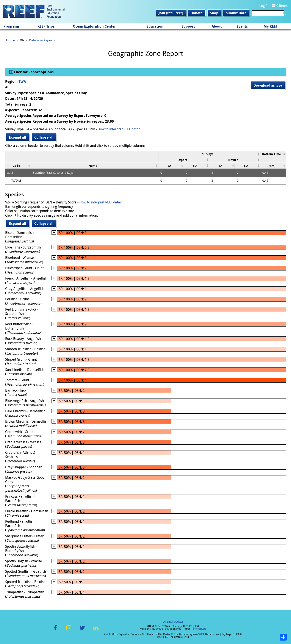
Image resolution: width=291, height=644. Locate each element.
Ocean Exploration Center (94, 26)
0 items (282, 6)
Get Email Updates (173, 622)
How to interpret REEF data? (119, 129)
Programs (12, 26)
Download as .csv (268, 85)
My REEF (271, 26)
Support (188, 26)
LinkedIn (96, 630)
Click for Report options (33, 72)
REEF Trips (46, 26)
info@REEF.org (199, 629)
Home (10, 40)
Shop (214, 13)
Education (155, 26)
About (217, 26)
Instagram (69, 630)
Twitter (82, 630)
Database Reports (42, 40)
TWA (22, 81)
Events (242, 26)
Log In (264, 6)
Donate (197, 13)
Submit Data (236, 13)
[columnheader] (209, 154)
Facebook (55, 630)
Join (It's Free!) (171, 13)
